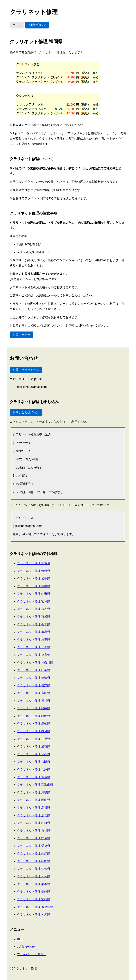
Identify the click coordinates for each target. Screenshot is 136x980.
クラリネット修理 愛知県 (34, 724)
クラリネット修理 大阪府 (34, 762)
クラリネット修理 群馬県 (34, 632)
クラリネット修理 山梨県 (34, 670)
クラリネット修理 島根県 (34, 808)
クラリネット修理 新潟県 (34, 678)
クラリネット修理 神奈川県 (35, 663)
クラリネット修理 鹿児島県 (35, 907)
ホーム (17, 25)
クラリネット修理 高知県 (34, 853)
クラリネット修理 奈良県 (34, 777)
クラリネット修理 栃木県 (34, 624)
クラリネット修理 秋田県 (34, 586)
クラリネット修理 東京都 (34, 655)
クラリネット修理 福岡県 (34, 861)
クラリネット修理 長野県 (34, 685)
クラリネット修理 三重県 (34, 739)
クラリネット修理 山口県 (34, 823)
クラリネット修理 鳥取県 (34, 792)
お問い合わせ (37, 25)
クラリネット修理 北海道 (34, 563)
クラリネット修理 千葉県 (34, 647)
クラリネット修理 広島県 (34, 815)
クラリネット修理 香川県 (34, 831)
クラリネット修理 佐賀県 (34, 869)
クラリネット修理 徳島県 (34, 838)
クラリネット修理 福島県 (34, 609)
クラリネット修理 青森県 (34, 571)
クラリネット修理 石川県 (34, 701)
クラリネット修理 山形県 (34, 594)
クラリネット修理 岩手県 (34, 578)
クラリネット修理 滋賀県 (34, 746)
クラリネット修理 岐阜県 (34, 731)
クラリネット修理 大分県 (34, 876)
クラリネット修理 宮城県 (34, 601)
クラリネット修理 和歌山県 (35, 785)
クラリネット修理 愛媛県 (34, 846)
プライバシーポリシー (32, 954)
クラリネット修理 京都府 (34, 754)
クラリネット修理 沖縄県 (34, 915)
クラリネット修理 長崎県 (34, 892)
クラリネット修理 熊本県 (34, 884)
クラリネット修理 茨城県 (34, 617)
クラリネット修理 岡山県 (34, 800)
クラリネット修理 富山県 (34, 693)
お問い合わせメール (26, 370)
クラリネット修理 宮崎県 (34, 899)
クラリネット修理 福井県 (34, 708)
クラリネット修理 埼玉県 (34, 640)
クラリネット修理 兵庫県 (34, 769)
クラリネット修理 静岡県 (34, 716)
